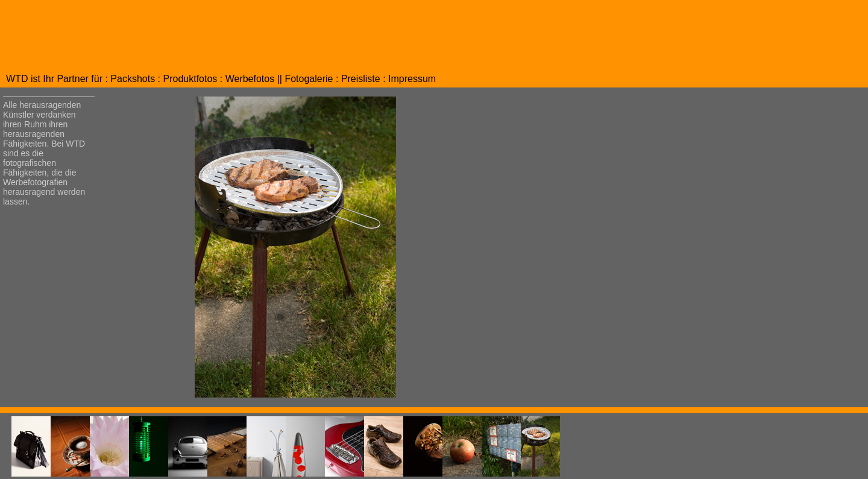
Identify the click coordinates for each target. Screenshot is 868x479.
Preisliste (361, 79)
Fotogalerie (309, 79)
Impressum (412, 79)
